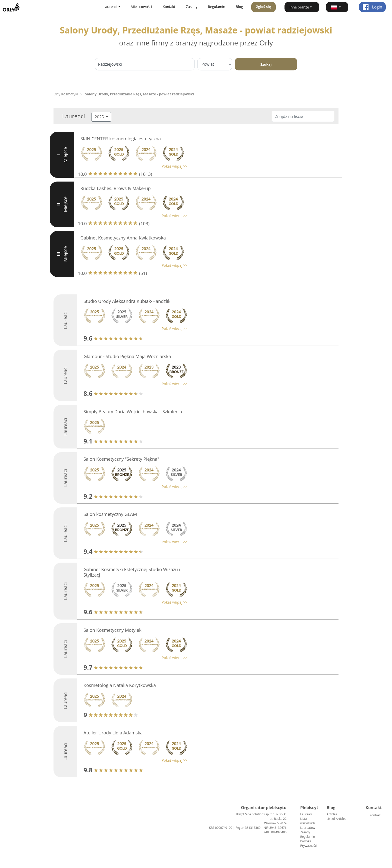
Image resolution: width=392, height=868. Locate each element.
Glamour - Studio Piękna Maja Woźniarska (127, 356)
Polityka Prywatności (309, 843)
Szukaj (266, 64)
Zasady (192, 7)
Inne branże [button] (299, 7)
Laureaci (306, 814)
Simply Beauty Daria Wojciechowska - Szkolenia (133, 412)
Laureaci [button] (110, 7)
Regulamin (217, 7)
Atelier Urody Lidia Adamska (113, 733)
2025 (100, 117)
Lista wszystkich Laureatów (308, 823)
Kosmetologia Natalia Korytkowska (120, 685)
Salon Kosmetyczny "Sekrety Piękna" (121, 459)
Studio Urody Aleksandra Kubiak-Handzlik (127, 301)
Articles (332, 814)
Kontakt (169, 7)
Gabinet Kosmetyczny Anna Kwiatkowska (123, 238)
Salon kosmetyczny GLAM (110, 514)
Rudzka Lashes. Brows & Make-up (116, 188)
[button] (337, 7)
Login (372, 7)
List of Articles (336, 819)
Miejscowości (141, 7)
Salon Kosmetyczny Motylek (112, 630)
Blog (239, 7)
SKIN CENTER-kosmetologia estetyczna (121, 139)
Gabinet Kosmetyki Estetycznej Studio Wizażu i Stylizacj (132, 572)
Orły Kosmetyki (66, 94)
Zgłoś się (263, 7)
